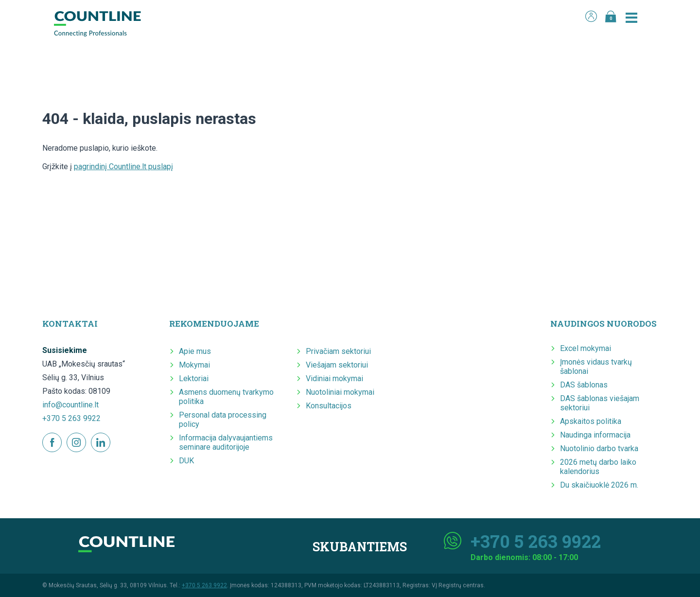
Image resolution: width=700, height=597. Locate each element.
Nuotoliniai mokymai (340, 392)
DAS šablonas (584, 385)
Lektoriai (194, 378)
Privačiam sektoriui (338, 351)
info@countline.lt (70, 405)
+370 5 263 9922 (71, 418)
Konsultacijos (329, 406)
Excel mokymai (586, 348)
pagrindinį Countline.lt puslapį (123, 167)
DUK (186, 461)
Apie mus (195, 351)
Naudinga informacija (595, 435)
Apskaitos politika (591, 421)
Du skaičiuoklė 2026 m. (599, 485)
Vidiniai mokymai (334, 378)
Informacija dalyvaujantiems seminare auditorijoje (226, 442)
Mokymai (194, 365)
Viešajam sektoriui (337, 365)
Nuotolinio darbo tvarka (599, 448)
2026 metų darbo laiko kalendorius (598, 467)
